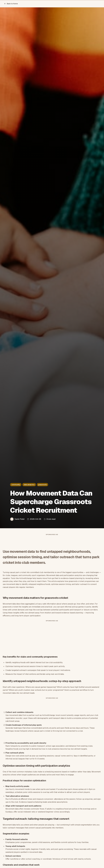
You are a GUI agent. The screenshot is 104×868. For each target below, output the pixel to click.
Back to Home (11, 4)
